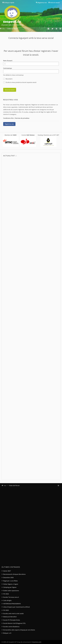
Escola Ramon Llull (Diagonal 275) (14, 623)
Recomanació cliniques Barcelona (14, 574)
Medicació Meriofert (10, 617)
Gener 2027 (7, 571)
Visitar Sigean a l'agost (11, 584)
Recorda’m (8, 79)
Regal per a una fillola (10, 581)
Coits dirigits (7, 600)
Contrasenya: (8, 68)
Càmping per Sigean (10, 587)
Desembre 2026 (8, 577)
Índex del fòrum (14, 485)
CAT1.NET (56, 135)
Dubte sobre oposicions (11, 591)
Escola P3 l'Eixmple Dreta (12, 620)
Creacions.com (36, 642)
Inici (5, 485)
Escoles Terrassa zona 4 (11, 597)
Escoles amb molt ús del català (13, 614)
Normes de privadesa (22, 118)
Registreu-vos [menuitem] (42, 3)
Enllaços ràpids (9, 3)
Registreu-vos (9, 124)
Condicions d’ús (8, 118)
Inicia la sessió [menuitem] (55, 3)
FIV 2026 (6, 594)
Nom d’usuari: (8, 61)
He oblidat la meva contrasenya (13, 75)
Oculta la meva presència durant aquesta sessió (20, 82)
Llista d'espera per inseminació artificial (16, 607)
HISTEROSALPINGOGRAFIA (12, 604)
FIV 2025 (6, 610)
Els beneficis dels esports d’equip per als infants (19, 630)
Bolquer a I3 (7, 633)
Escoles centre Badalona (11, 627)
